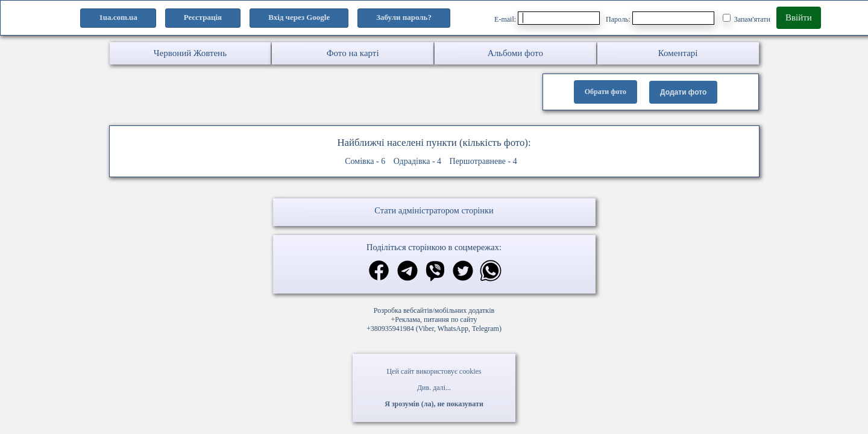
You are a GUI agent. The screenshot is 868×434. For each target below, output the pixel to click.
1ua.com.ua (118, 17)
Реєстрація (203, 17)
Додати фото (683, 92)
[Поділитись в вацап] (491, 272)
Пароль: (660, 18)
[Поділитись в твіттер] (463, 272)
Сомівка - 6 (365, 161)
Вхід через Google (299, 17)
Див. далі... (434, 388)
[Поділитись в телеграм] (407, 272)
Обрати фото (605, 92)
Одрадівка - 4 (417, 161)
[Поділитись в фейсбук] (379, 272)
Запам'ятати (747, 19)
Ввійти (799, 17)
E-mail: (547, 18)
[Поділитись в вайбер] (435, 272)
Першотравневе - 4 (483, 161)
